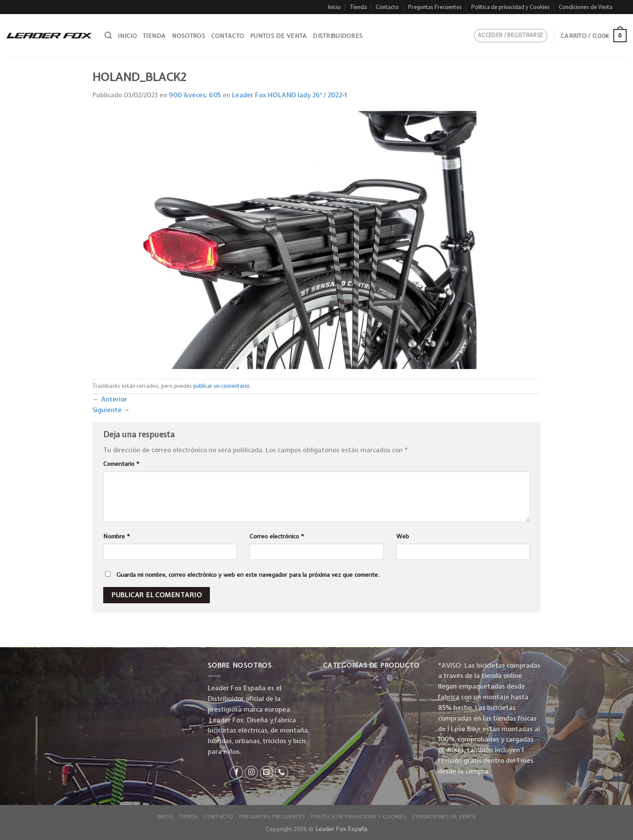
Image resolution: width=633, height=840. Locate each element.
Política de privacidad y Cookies (511, 7)
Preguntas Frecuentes (435, 7)
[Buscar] (108, 35)
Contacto (387, 7)
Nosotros (189, 36)
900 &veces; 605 (195, 95)
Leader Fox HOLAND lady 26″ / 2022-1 (290, 95)
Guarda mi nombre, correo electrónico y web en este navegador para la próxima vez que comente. (248, 575)
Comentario (121, 464)
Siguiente (111, 410)
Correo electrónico (277, 536)
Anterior (110, 399)
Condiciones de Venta (586, 7)
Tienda (359, 7)
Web (403, 536)
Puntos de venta (278, 36)
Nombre (117, 536)
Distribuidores (338, 36)
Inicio (334, 7)
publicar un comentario (221, 386)
